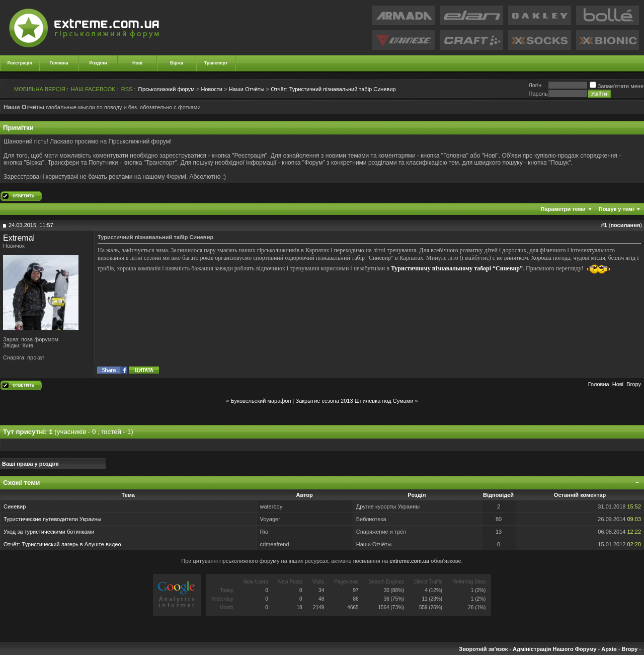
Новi (618, 384)
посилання (625, 225)
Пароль (538, 94)
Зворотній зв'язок (483, 649)
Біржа (177, 63)
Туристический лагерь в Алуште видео (72, 544)
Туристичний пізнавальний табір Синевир (333, 89)
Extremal (19, 238)
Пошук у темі (616, 209)
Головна (59, 63)
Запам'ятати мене (617, 86)
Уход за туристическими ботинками (49, 532)
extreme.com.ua (409, 561)
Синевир (15, 506)
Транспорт (216, 63)
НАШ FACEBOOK (93, 89)
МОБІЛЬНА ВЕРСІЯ (40, 89)
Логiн (535, 85)
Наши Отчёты (247, 89)
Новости (212, 89)
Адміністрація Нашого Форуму (554, 649)
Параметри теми (563, 209)
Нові (137, 63)
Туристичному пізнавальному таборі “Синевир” (457, 268)
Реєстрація (20, 63)
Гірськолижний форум (167, 89)
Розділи (98, 63)
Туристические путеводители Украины (53, 519)
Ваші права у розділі (30, 464)
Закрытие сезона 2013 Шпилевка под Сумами (355, 401)
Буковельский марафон (261, 401)
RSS (127, 89)
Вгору (634, 384)
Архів (609, 649)
